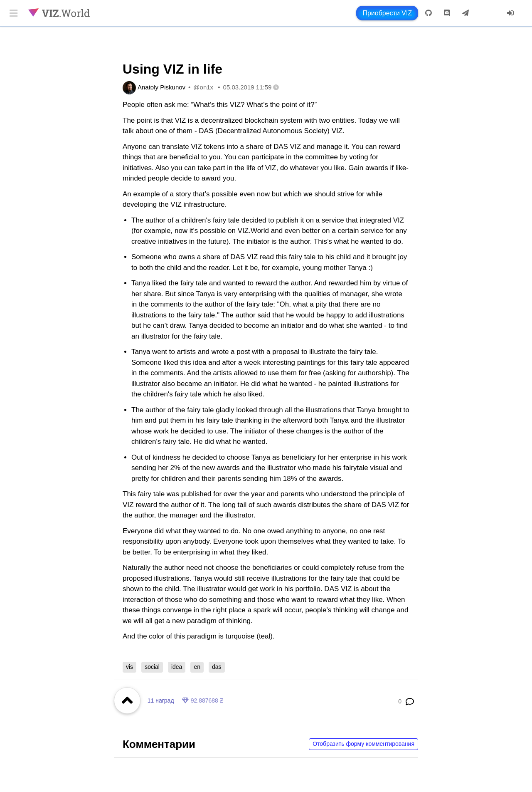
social (152, 667)
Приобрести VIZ (387, 13)
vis (129, 667)
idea (177, 667)
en (197, 667)
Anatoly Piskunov (161, 87)
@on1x (203, 87)
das (217, 667)
